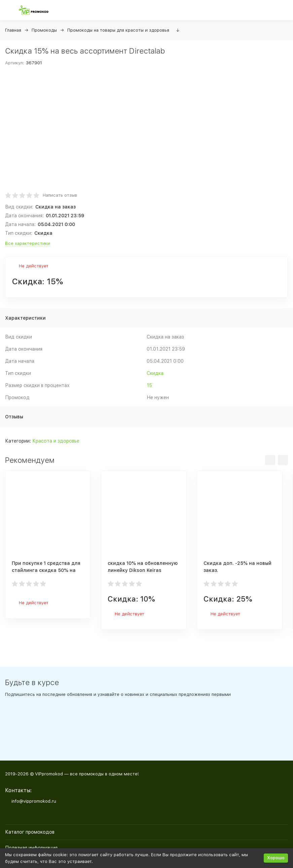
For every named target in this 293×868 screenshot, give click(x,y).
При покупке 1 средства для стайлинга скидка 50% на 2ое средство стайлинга (46, 570)
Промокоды (44, 30)
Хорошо (276, 858)
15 (149, 385)
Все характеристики (28, 243)
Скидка (155, 373)
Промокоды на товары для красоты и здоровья (118, 30)
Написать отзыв (60, 195)
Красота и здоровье (56, 441)
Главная (13, 30)
